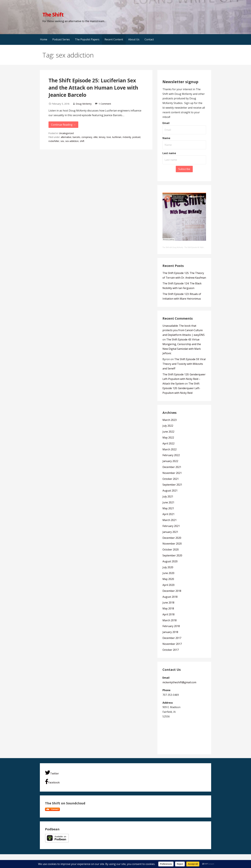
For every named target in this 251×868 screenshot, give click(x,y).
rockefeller (54, 141)
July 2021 (168, 496)
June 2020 (168, 573)
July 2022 (168, 426)
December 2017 (172, 638)
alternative (66, 137)
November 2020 (172, 544)
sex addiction (72, 141)
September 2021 (172, 485)
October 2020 (171, 550)
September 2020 (172, 555)
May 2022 (168, 438)
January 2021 (170, 532)
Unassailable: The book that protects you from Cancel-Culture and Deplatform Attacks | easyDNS (184, 330)
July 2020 (168, 567)
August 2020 (170, 561)
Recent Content (114, 39)
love (109, 137)
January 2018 (170, 632)
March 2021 (170, 520)
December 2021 (172, 467)
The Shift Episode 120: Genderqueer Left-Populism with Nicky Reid (181, 388)
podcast (136, 137)
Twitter (52, 773)
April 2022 (168, 443)
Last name (169, 153)
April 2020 (168, 585)
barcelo (76, 137)
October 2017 (171, 650)
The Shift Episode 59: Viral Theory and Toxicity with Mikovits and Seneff (184, 364)
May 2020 (168, 579)
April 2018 (168, 614)
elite (96, 137)
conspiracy (87, 137)
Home (44, 39)
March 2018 (170, 620)
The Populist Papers (87, 39)
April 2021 (168, 514)
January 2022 (170, 461)
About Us (134, 39)
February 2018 (171, 626)
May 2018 (168, 608)
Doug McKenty (84, 104)
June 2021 (168, 502)
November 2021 (172, 473)
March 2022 (170, 449)
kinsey (102, 137)
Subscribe (184, 169)
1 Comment (105, 104)
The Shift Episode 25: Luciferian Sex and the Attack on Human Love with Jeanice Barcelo (93, 88)
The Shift (53, 14)
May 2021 (168, 508)
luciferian (117, 137)
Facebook (52, 782)
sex (62, 141)
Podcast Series (61, 39)
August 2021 (170, 491)
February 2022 (171, 455)
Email (166, 123)
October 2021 (171, 479)
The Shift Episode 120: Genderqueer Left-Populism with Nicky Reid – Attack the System (184, 379)
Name (166, 138)
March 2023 (170, 420)
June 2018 (168, 603)
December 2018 (172, 591)
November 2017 (172, 644)
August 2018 (170, 597)
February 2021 (171, 526)
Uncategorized (66, 133)
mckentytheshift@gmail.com (179, 682)
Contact (149, 39)
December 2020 (172, 538)
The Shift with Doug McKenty (173, 247)
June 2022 (168, 432)
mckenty (127, 137)
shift (82, 141)
